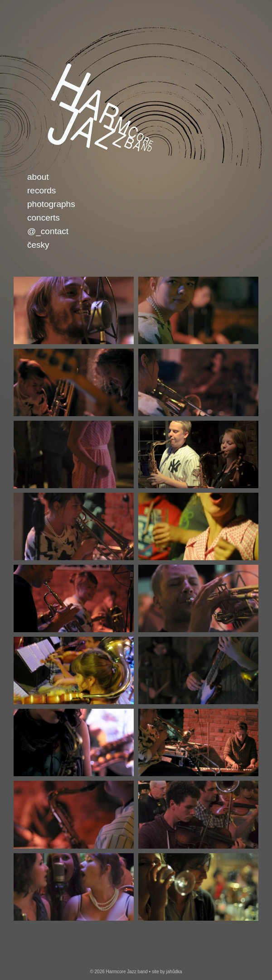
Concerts (44, 218)
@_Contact (48, 231)
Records (41, 190)
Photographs (51, 204)
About (38, 177)
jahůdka (174, 972)
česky (38, 245)
